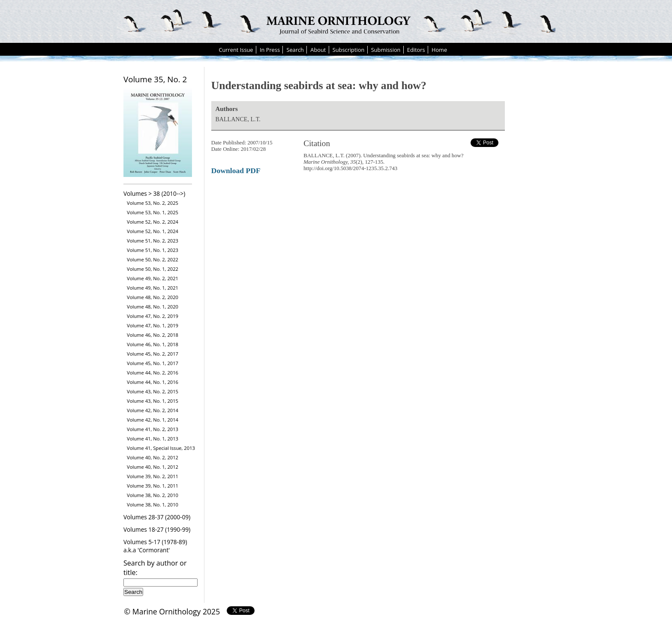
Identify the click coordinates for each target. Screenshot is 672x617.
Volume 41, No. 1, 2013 (153, 439)
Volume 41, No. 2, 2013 (153, 429)
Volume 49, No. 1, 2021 (153, 288)
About (318, 50)
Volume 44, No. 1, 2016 (153, 382)
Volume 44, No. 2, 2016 (153, 373)
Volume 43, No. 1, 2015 (153, 401)
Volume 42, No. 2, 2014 (153, 410)
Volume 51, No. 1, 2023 (153, 250)
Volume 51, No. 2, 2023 (153, 241)
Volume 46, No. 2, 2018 (153, 335)
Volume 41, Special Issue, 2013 (161, 448)
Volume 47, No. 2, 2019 (153, 316)
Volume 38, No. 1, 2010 (153, 505)
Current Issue (236, 50)
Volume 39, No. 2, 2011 (153, 476)
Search (295, 50)
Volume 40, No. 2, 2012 (153, 457)
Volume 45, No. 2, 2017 (153, 354)
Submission (386, 50)
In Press (270, 50)
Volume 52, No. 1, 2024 (153, 231)
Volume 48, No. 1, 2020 (153, 307)
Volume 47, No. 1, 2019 (153, 325)
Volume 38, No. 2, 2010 (153, 495)
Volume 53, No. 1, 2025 (153, 212)
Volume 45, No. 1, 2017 (153, 363)
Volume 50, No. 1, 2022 (153, 269)
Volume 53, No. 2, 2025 (153, 203)
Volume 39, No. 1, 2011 (153, 486)
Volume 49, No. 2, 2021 (153, 278)
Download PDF (236, 171)
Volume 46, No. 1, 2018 (153, 344)
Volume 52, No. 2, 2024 (153, 222)
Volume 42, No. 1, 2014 (153, 420)
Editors (416, 50)
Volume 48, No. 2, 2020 (153, 297)
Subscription (349, 50)
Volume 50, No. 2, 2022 (153, 259)
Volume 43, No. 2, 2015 (153, 391)
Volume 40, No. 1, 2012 (153, 467)
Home (439, 50)
